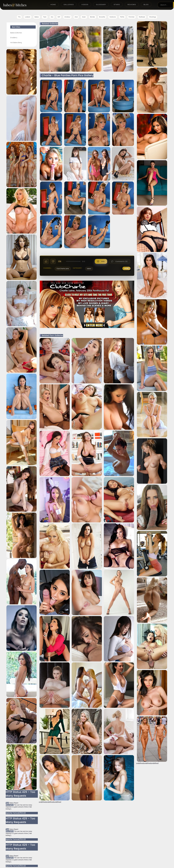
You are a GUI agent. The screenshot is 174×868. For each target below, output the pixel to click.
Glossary (101, 4)
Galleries (69, 4)
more (126, 268)
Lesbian (28, 17)
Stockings (153, 17)
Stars (117, 4)
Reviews (132, 4)
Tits (19, 17)
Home (53, 4)
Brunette (102, 17)
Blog (146, 4)
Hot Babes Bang (16, 42)
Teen (45, 17)
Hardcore (113, 17)
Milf (59, 17)
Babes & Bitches (16, 33)
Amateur (67, 17)
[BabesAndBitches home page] (19, 5)
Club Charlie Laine (63, 269)
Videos (85, 4)
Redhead (142, 17)
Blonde (92, 17)
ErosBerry (14, 38)
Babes (37, 17)
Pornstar (132, 17)
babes (89, 269)
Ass (52, 17)
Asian (84, 17)
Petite (122, 17)
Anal (76, 17)
